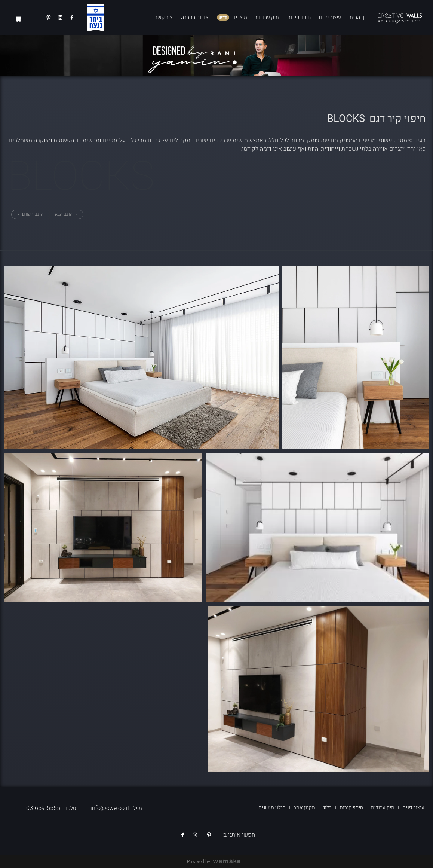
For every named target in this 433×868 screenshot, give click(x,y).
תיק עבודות (267, 17)
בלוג (327, 808)
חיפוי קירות (299, 17)
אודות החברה (195, 17)
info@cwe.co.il (110, 808)
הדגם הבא (64, 214)
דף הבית (358, 17)
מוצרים (240, 17)
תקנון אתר (304, 808)
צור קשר (164, 17)
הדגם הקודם (32, 214)
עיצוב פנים (330, 17)
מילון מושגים (272, 808)
